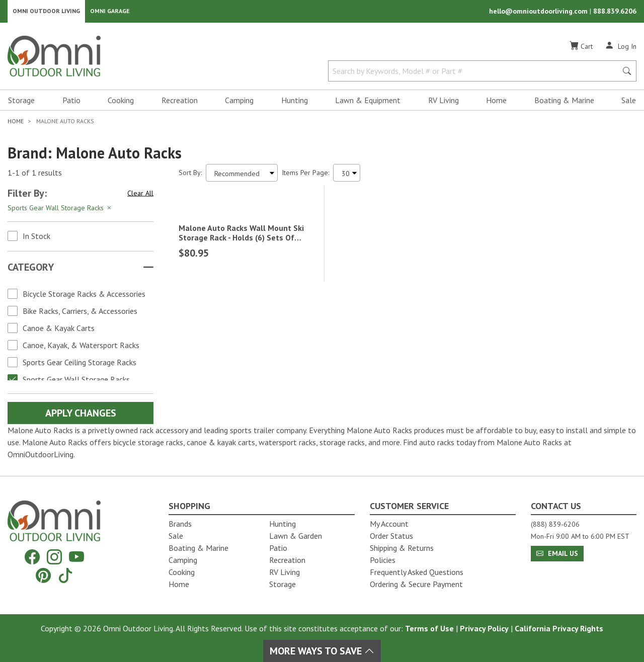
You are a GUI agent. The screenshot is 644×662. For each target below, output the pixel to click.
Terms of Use (429, 628)
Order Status (391, 536)
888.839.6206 (615, 13)
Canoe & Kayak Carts (59, 332)
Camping (239, 104)
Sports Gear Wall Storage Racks (76, 383)
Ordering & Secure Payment (416, 584)
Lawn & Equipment (368, 104)
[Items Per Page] (347, 176)
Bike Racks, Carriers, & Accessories (80, 314)
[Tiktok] (65, 575)
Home (496, 104)
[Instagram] (54, 557)
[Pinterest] (43, 575)
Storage (21, 104)
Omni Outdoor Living (46, 13)
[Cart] (581, 50)
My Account (389, 524)
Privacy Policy (484, 628)
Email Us (557, 553)
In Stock (36, 239)
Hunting (295, 104)
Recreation (180, 104)
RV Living (444, 104)
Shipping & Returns (402, 548)
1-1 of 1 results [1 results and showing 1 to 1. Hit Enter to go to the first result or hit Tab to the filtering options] (35, 177)
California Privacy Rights (559, 628)
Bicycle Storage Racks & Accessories (84, 297)
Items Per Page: (305, 176)
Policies (383, 560)
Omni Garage (110, 13)
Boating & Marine (564, 104)
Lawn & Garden (296, 536)
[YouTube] (76, 557)
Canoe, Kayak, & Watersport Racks (81, 349)
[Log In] (621, 49)
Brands (180, 524)
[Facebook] (32, 557)
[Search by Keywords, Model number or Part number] (476, 74)
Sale (629, 104)
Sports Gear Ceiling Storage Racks (79, 366)
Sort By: (190, 176)
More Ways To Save (322, 651)
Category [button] (31, 271)
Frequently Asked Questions (417, 572)
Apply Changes (81, 417)
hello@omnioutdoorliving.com (539, 13)
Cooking (121, 104)
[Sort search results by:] (242, 176)
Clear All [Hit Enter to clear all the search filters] (140, 197)
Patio (71, 104)
